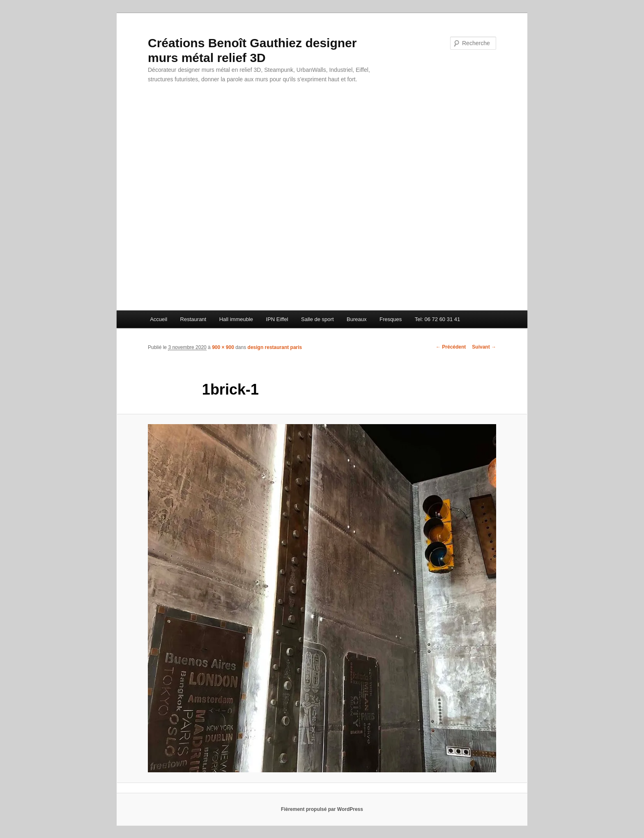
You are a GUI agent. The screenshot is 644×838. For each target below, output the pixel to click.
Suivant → (484, 347)
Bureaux (356, 319)
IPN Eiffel (277, 319)
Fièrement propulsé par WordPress (322, 809)
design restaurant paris (275, 347)
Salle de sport (317, 319)
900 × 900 (223, 347)
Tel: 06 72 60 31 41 (438, 319)
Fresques (391, 319)
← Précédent (451, 347)
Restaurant (193, 319)
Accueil (159, 319)
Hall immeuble (236, 319)
